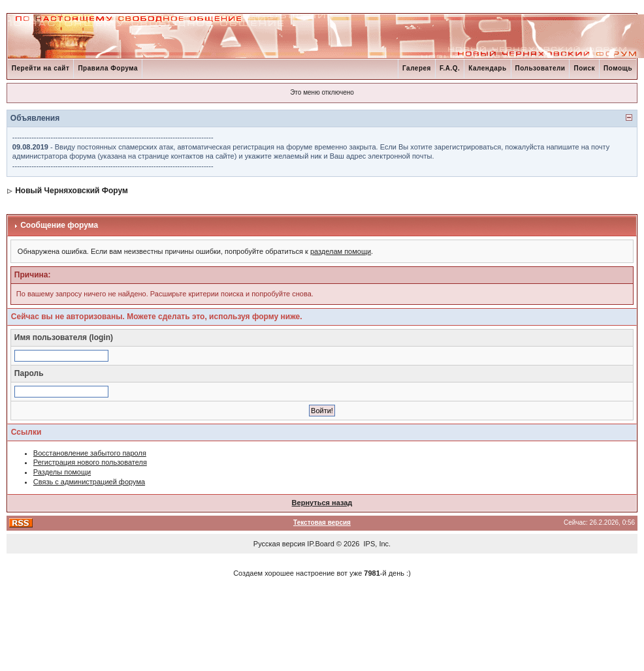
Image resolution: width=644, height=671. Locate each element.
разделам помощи (341, 251)
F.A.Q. (450, 68)
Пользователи (540, 68)
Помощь (618, 68)
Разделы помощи (62, 472)
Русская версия (279, 544)
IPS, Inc (377, 544)
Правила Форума (108, 68)
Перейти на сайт (41, 68)
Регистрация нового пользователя (90, 462)
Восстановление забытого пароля (90, 453)
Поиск (584, 68)
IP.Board (320, 544)
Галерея (417, 68)
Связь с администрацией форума (89, 482)
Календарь (487, 68)
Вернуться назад (322, 503)
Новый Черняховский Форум (72, 191)
